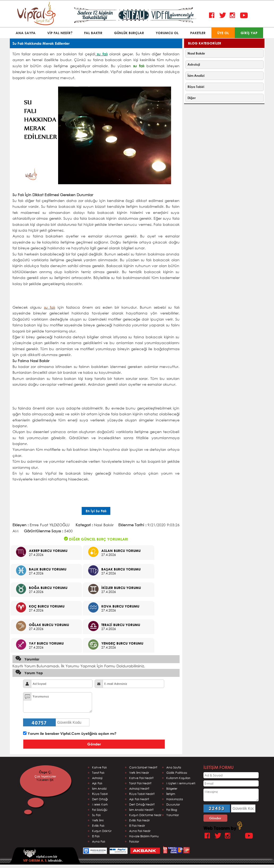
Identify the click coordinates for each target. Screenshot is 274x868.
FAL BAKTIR (93, 33)
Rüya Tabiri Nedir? (142, 794)
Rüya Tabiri (196, 87)
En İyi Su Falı (96, 511)
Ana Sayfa (174, 767)
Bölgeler (172, 788)
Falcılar (134, 841)
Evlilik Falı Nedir (139, 820)
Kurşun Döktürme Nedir (145, 815)
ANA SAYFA (26, 33)
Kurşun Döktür (102, 831)
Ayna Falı (99, 841)
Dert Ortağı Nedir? (142, 804)
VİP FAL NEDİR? (60, 33)
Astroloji (194, 64)
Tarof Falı (98, 773)
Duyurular (173, 804)
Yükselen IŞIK (49, 780)
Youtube (244, 15)
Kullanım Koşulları (178, 778)
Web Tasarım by (223, 828)
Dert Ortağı (100, 799)
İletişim (171, 794)
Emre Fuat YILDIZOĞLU (50, 525)
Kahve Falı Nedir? (142, 778)
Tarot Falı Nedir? (140, 783)
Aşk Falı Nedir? (139, 799)
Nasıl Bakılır (104, 525)
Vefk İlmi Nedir (139, 773)
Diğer (192, 98)
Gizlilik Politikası (177, 773)
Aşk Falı (97, 783)
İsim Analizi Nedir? (142, 810)
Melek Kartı (100, 804)
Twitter (223, 15)
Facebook (213, 15)
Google (240, 836)
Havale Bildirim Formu (144, 836)
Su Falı (96, 815)
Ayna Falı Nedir (140, 831)
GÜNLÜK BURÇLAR (129, 33)
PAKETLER (198, 33)
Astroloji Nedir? (139, 788)
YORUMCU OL (167, 33)
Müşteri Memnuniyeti (181, 783)
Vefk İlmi (98, 820)
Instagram (234, 15)
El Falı (96, 836)
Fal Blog (172, 810)
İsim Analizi (196, 76)
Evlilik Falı (98, 826)
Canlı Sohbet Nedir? (143, 767)
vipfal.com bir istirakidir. (43, 856)
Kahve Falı (99, 767)
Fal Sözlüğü (100, 810)
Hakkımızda (175, 799)
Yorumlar (173, 815)
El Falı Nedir (137, 826)
